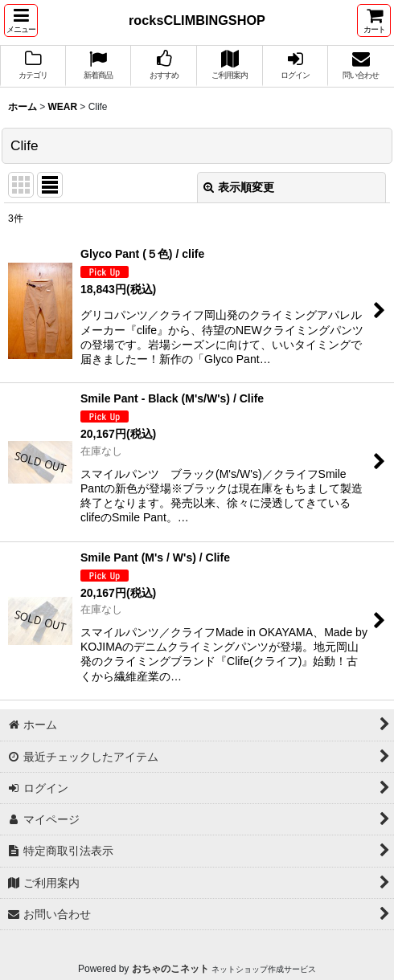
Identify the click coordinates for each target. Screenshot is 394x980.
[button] (21, 20)
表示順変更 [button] (239, 187)
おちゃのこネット (170, 969)
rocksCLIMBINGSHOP (197, 20)
